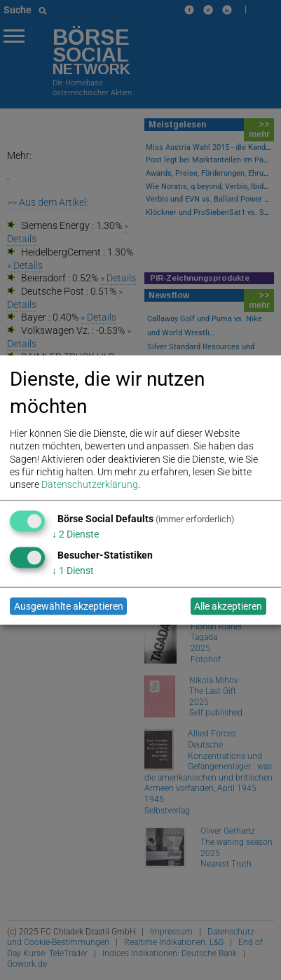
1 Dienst (73, 570)
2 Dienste (75, 533)
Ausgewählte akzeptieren (69, 606)
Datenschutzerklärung (90, 484)
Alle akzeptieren (228, 606)
